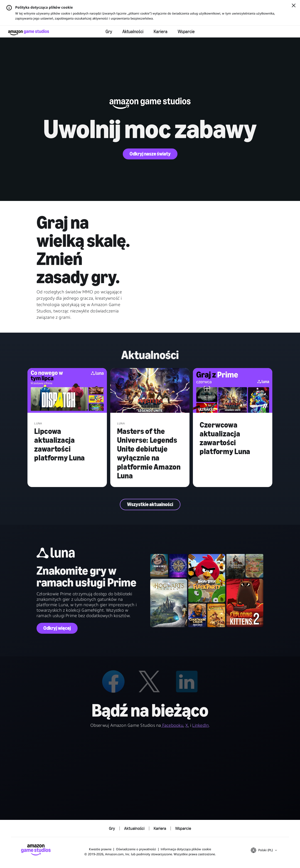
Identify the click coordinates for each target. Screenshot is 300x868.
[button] (264, 850)
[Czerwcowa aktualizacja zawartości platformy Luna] (233, 391)
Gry (109, 32)
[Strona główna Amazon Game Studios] (29, 32)
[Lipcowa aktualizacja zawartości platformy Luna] (67, 391)
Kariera (161, 32)
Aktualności (133, 32)
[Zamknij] (294, 6)
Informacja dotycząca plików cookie (186, 849)
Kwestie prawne (100, 849)
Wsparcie (186, 32)
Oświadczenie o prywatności (136, 849)
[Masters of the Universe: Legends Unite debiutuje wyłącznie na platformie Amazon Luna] (150, 391)
